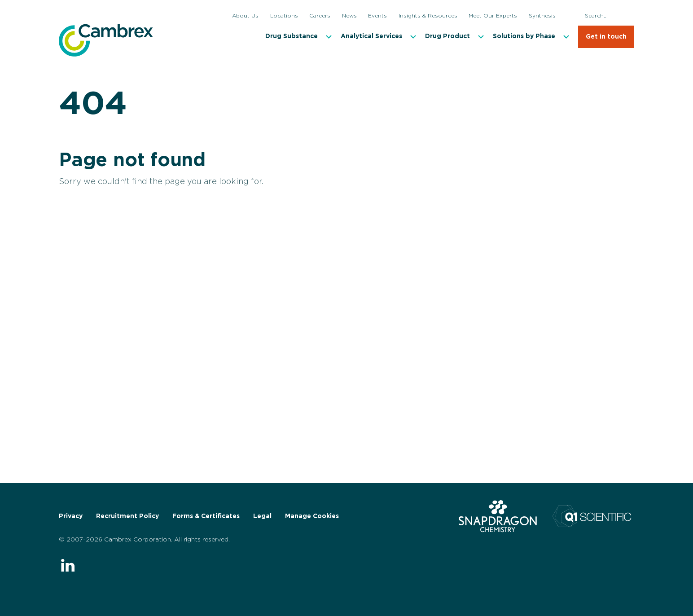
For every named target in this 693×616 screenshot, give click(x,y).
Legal (262, 516)
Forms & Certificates (206, 516)
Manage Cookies (312, 516)
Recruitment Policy (127, 516)
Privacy (71, 516)
